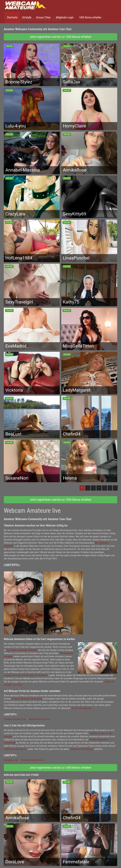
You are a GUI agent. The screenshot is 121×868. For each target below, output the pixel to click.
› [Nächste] (110, 488)
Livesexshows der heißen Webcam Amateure (26, 675)
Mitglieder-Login (64, 17)
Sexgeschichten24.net (39, 719)
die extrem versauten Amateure (22, 650)
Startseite (12, 17)
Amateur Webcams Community (27, 699)
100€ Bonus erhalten (90, 17)
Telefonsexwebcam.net (15, 749)
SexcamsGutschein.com (32, 760)
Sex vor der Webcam (81, 708)
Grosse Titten (43, 17)
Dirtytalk (27, 17)
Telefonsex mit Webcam (82, 749)
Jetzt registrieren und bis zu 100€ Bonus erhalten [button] (61, 37)
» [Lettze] (115, 488)
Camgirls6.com (11, 760)
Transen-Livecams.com (15, 719)
